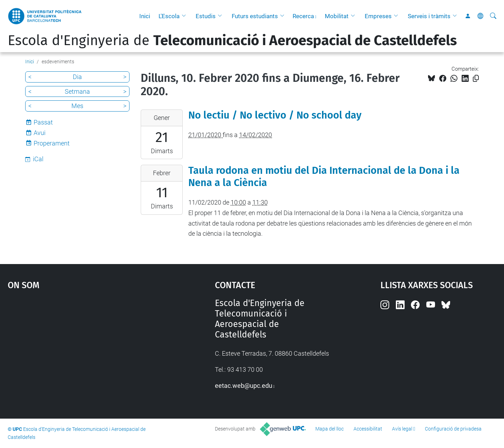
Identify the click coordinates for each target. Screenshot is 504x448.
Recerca (303, 16)
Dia (77, 77)
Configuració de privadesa (453, 429)
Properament (52, 143)
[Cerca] (493, 16)
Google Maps (86, 350)
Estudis (206, 16)
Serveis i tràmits (429, 16)
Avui (40, 133)
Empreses (378, 16)
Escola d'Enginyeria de (232, 41)
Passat (43, 122)
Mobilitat (337, 16)
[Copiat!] (476, 79)
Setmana (77, 91)
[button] (185, 16)
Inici (145, 16)
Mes (77, 106)
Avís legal (402, 429)
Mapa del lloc (330, 429)
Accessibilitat (368, 429)
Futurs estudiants (255, 16)
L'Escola (169, 16)
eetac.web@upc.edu (244, 386)
